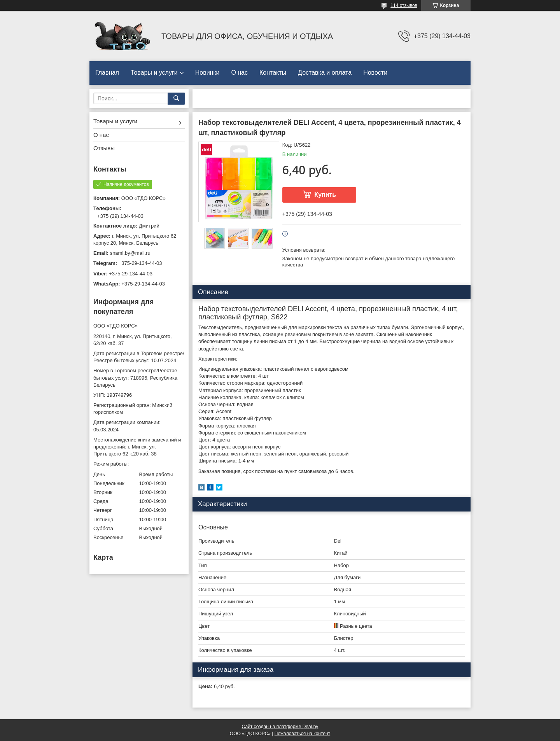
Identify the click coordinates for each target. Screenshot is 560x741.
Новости (375, 73)
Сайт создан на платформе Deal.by (280, 727)
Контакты (273, 73)
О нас (239, 73)
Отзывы (104, 148)
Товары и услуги (154, 73)
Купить (325, 195)
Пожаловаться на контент (302, 734)
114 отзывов (404, 5)
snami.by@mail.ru (130, 253)
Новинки (207, 73)
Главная (107, 73)
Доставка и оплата (325, 73)
